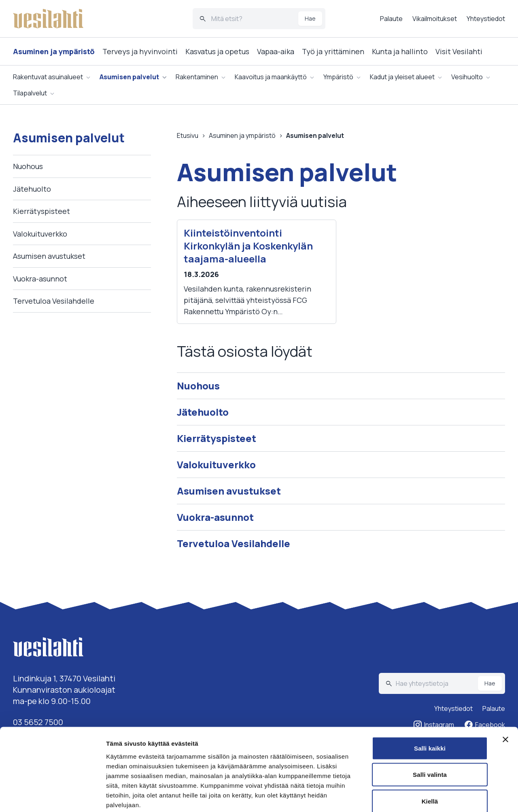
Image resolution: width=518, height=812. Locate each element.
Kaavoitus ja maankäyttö (271, 77)
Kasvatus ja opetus (217, 51)
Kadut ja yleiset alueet (402, 77)
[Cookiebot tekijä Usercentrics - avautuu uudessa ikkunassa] (52, 796)
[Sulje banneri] (505, 697)
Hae (310, 18)
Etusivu (188, 135)
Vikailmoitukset (435, 19)
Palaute (391, 19)
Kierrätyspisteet (41, 211)
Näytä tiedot (433, 796)
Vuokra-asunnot (40, 279)
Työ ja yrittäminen (333, 51)
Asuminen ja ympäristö (54, 51)
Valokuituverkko (40, 234)
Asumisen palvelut (129, 77)
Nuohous (28, 166)
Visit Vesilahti (459, 51)
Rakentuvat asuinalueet (48, 77)
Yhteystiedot (486, 19)
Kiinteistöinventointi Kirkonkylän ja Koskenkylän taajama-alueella (248, 246)
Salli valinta (430, 733)
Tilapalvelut (30, 93)
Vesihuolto (467, 77)
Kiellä (430, 759)
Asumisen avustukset (49, 256)
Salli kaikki (430, 706)
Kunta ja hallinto (400, 51)
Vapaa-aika (276, 51)
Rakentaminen (197, 77)
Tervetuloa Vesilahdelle (54, 301)
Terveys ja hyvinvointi (140, 51)
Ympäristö (338, 77)
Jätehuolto (32, 189)
